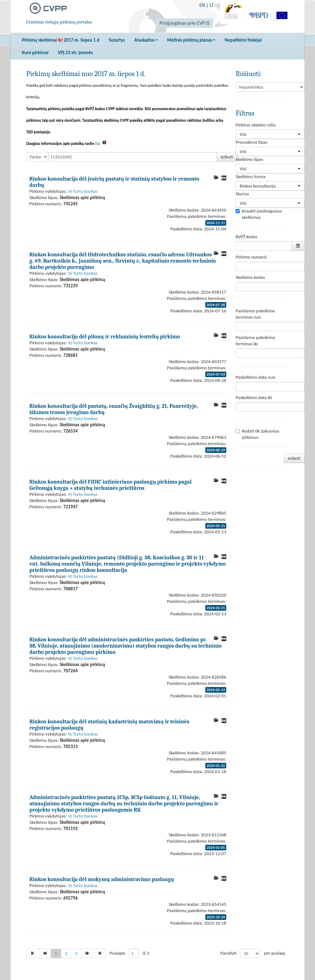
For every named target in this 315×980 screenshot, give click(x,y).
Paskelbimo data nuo (255, 377)
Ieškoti (227, 157)
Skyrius (242, 194)
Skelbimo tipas (249, 159)
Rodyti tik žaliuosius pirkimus (257, 434)
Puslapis (117, 953)
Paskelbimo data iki (254, 398)
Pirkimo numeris (251, 257)
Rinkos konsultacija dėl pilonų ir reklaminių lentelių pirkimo (105, 336)
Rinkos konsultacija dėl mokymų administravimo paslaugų (102, 879)
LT (212, 5)
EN (202, 5)
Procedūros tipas (252, 142)
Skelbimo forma (250, 177)
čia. (98, 144)
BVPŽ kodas (247, 237)
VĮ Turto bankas (83, 191)
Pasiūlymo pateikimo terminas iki (255, 341)
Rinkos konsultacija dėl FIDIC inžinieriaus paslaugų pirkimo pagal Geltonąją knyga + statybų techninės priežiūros (110, 485)
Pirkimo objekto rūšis (256, 125)
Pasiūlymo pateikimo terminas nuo (255, 314)
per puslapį (274, 953)
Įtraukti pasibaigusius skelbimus (259, 214)
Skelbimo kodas (250, 277)
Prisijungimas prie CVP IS (184, 23)
